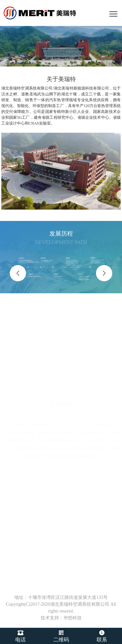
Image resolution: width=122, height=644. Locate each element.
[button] (18, 273)
